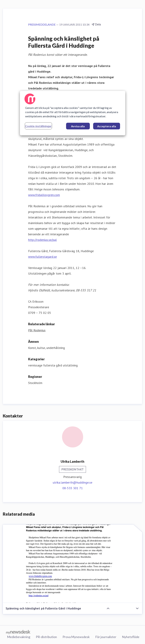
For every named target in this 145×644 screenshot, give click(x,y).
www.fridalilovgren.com (44, 195)
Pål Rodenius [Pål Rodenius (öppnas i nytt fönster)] (37, 330)
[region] (73, 113)
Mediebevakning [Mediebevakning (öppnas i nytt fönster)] (19, 637)
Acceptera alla (107, 126)
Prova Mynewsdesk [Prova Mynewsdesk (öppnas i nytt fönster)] (76, 637)
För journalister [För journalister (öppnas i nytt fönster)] (106, 637)
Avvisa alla (78, 126)
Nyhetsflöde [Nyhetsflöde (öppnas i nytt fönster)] (131, 637)
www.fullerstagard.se (42, 257)
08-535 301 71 (73, 488)
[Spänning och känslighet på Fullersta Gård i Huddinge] (72, 564)
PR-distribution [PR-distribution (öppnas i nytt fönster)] (46, 637)
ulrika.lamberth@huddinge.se (72, 482)
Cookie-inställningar (38, 126)
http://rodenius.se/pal (42, 240)
